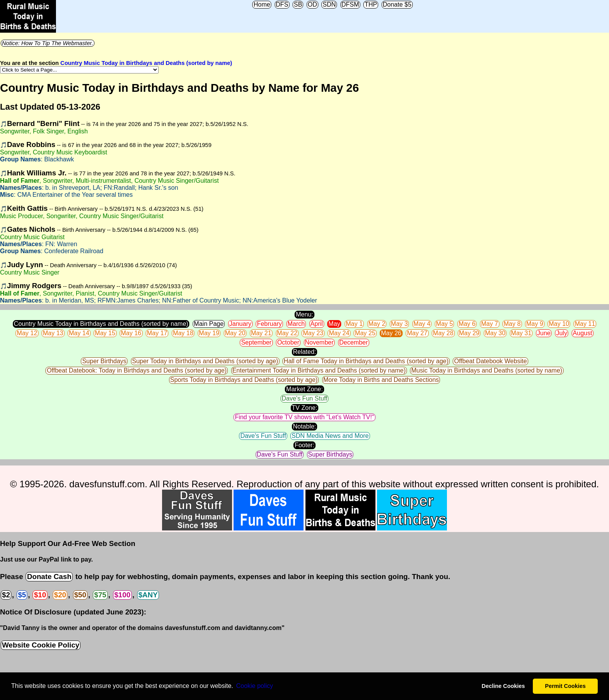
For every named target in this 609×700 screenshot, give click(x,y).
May (334, 324)
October (288, 342)
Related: (305, 352)
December (354, 342)
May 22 (287, 333)
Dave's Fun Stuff (304, 398)
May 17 (157, 333)
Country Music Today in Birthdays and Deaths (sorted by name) (146, 63)
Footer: (304, 445)
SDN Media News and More (330, 436)
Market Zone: (304, 389)
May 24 (339, 333)
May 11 (585, 324)
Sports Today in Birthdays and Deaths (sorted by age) (244, 380)
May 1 (354, 324)
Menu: (304, 314)
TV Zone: (305, 408)
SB (298, 4)
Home (262, 4)
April (317, 324)
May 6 (467, 324)
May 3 (400, 324)
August (583, 333)
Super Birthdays (104, 361)
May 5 (445, 324)
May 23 (313, 333)
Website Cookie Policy (41, 645)
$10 (40, 595)
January (240, 324)
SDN (329, 4)
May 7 (490, 324)
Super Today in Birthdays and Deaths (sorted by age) (205, 361)
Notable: (305, 426)
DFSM (350, 4)
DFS (282, 4)
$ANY (148, 595)
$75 (100, 595)
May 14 (79, 333)
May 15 (105, 333)
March (296, 324)
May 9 (535, 324)
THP (371, 4)
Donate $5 (397, 4)
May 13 (53, 333)
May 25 (365, 333)
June (544, 333)
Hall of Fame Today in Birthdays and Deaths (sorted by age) (366, 361)
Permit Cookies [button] (565, 686)
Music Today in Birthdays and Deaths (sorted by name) (487, 370)
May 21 (261, 333)
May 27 (417, 333)
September (256, 342)
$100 (122, 595)
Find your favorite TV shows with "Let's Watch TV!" (304, 417)
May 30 (495, 333)
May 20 (235, 333)
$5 (22, 595)
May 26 (391, 333)
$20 (60, 595)
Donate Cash (49, 577)
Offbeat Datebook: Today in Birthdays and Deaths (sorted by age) (137, 370)
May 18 (183, 333)
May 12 (27, 333)
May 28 (443, 333)
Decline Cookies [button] (503, 686)
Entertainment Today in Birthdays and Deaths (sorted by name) (319, 370)
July (562, 333)
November (319, 342)
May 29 (469, 333)
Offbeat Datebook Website (490, 361)
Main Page (209, 324)
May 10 (559, 324)
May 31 (521, 333)
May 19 (209, 333)
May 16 (131, 333)
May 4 (422, 324)
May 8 (512, 324)
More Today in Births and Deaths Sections (381, 380)
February (269, 324)
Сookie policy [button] (254, 686)
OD (312, 4)
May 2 (377, 324)
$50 (80, 595)
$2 (6, 595)
